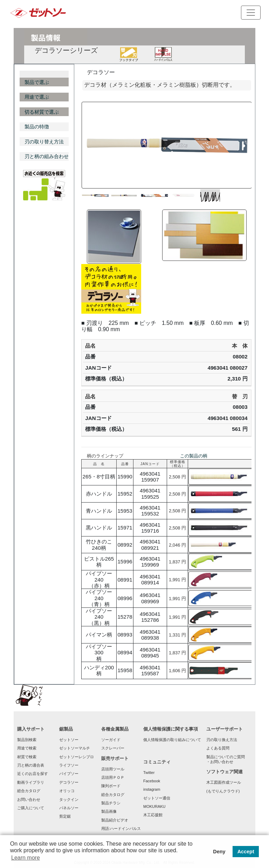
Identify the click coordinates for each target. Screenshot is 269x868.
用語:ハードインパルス (121, 828)
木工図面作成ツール (224, 782)
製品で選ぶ (37, 82)
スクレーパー (113, 748)
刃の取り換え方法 (222, 740)
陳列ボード (111, 786)
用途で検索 (27, 748)
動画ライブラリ (31, 782)
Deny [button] (219, 852)
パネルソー (69, 808)
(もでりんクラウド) (223, 791)
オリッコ (67, 791)
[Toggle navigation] (251, 13)
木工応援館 (153, 815)
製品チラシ (111, 803)
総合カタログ (29, 791)
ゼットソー (69, 740)
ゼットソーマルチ (75, 748)
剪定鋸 (65, 816)
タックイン (69, 799)
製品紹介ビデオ (115, 820)
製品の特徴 (37, 127)
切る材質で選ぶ (42, 112)
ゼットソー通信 (157, 798)
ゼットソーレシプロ (77, 757)
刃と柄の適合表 (31, 765)
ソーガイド (111, 740)
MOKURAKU (154, 806)
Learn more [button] (26, 858)
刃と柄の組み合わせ (47, 156)
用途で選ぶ (37, 97)
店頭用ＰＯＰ (113, 777)
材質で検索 (27, 757)
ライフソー (69, 765)
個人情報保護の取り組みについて (172, 740)
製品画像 (109, 811)
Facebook (152, 781)
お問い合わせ (29, 799)
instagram (152, 789)
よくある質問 (218, 748)
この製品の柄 (194, 456)
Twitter (149, 773)
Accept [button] (246, 852)
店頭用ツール (113, 769)
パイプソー (69, 774)
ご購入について (31, 808)
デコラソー (69, 782)
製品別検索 (27, 740)
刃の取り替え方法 (44, 142)
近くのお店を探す (33, 774)
